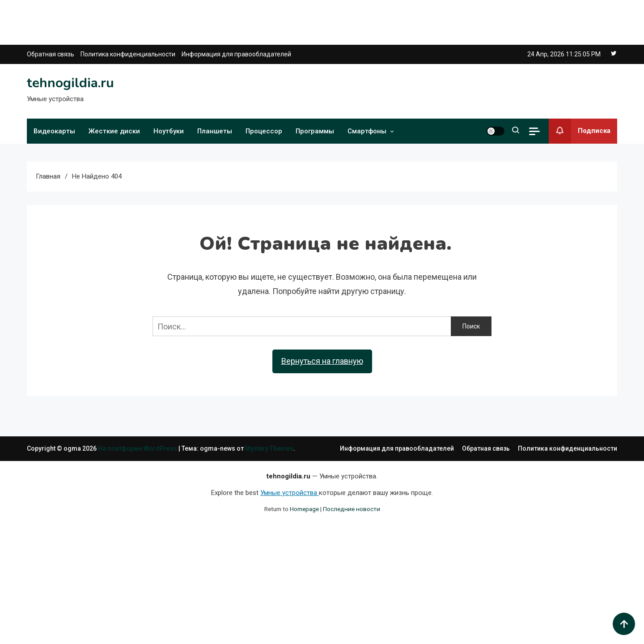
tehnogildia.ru (70, 83)
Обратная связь (51, 54)
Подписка (580, 131)
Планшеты (215, 131)
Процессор (264, 131)
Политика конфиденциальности (128, 54)
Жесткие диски (114, 131)
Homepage (304, 509)
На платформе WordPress (138, 448)
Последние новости (352, 509)
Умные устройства (290, 493)
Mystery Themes (269, 448)
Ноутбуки (169, 131)
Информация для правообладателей (236, 54)
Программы (315, 131)
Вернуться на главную (322, 361)
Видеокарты (54, 131)
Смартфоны (367, 131)
